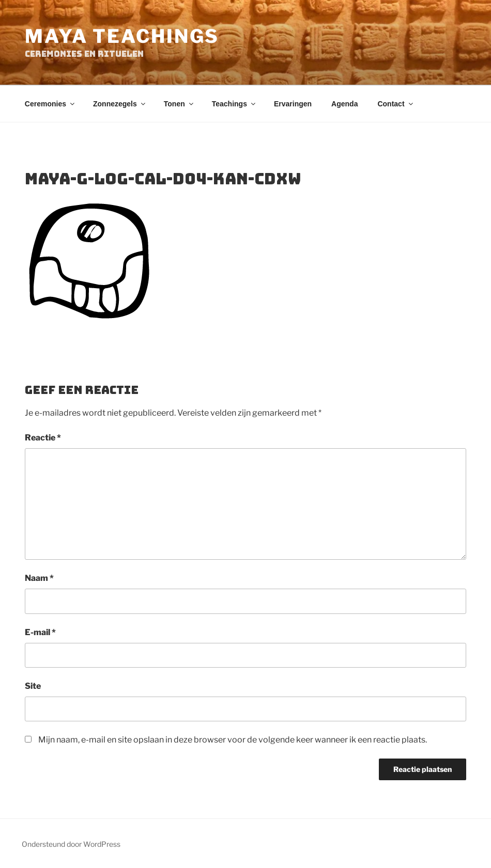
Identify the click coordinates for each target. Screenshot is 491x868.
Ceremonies (50, 104)
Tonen (179, 104)
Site (33, 686)
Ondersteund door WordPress (71, 844)
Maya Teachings (122, 36)
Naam (39, 578)
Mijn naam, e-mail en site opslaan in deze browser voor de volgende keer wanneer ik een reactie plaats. (233, 740)
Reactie (43, 438)
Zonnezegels (120, 104)
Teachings (234, 104)
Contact (396, 104)
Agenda (344, 104)
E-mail (40, 632)
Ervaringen (293, 104)
